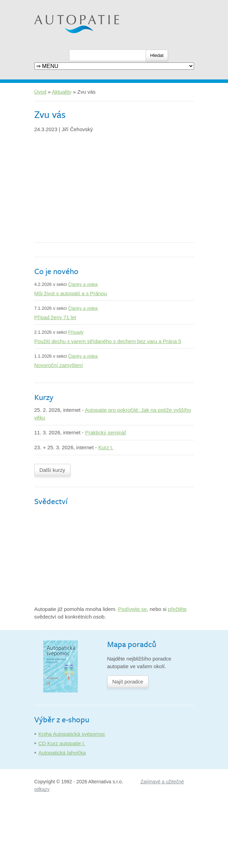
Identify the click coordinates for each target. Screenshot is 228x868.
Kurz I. (106, 447)
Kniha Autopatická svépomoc (72, 734)
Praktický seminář (105, 432)
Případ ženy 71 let (55, 317)
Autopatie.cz (49, 4)
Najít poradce (128, 682)
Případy (76, 332)
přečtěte (177, 609)
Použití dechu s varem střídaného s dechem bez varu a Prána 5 (108, 341)
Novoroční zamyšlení (59, 365)
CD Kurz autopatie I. (62, 743)
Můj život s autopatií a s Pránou (71, 293)
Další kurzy (52, 470)
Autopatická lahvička (62, 753)
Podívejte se (132, 609)
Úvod (40, 92)
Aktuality (62, 92)
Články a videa (83, 284)
